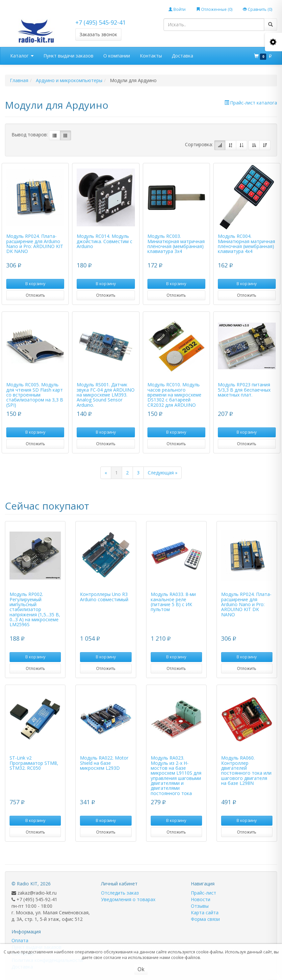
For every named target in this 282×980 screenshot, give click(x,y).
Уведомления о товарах (128, 899)
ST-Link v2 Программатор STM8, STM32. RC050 (34, 763)
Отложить (35, 295)
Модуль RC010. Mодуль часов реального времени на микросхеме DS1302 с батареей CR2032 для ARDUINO (174, 395)
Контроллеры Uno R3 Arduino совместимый (104, 597)
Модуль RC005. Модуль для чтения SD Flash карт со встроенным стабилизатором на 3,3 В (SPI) (35, 395)
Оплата (20, 940)
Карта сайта (205, 912)
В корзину (35, 284)
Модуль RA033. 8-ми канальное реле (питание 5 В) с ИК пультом (173, 602)
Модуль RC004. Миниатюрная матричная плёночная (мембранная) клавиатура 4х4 (246, 244)
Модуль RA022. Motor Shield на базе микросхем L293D (104, 763)
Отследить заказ (120, 893)
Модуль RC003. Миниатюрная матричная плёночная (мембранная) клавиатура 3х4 (176, 244)
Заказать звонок (98, 34)
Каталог (22, 56)
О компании (117, 56)
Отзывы (200, 906)
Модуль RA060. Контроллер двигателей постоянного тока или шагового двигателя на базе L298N (246, 770)
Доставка (182, 56)
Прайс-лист (204, 893)
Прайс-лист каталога (251, 103)
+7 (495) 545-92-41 (101, 22)
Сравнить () (257, 9)
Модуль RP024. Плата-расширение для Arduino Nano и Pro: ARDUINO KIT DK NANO (35, 244)
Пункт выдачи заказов (68, 56)
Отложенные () (214, 9)
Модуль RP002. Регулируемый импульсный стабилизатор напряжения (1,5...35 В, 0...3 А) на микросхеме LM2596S (35, 609)
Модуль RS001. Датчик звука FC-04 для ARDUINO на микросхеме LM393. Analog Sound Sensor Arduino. (106, 395)
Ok (141, 969)
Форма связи (205, 919)
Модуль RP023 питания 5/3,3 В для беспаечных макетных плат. (244, 390)
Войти (177, 9)
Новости (201, 899)
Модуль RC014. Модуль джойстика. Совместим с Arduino (104, 241)
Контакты (151, 56)
